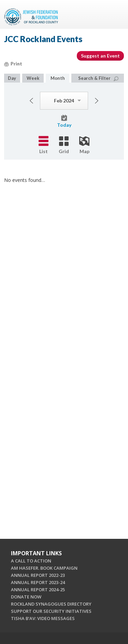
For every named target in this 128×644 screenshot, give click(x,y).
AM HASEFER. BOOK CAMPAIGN (44, 568)
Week (33, 78)
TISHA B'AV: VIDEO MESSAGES (43, 618)
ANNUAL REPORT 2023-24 (38, 582)
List (44, 145)
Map (84, 145)
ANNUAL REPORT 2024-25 (38, 590)
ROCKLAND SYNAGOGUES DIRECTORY (51, 604)
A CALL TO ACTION (31, 561)
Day (12, 78)
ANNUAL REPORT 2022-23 (38, 575)
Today (64, 121)
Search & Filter (98, 78)
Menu (116, 14)
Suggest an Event (100, 56)
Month (58, 78)
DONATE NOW (26, 597)
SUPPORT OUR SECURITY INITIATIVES (51, 611)
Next (97, 101)
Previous (31, 101)
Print (13, 64)
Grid (64, 145)
